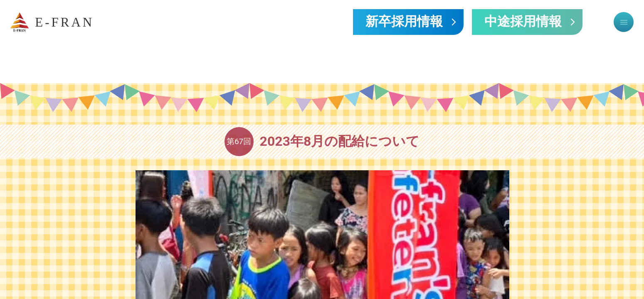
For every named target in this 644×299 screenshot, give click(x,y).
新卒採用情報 (404, 22)
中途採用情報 (523, 22)
